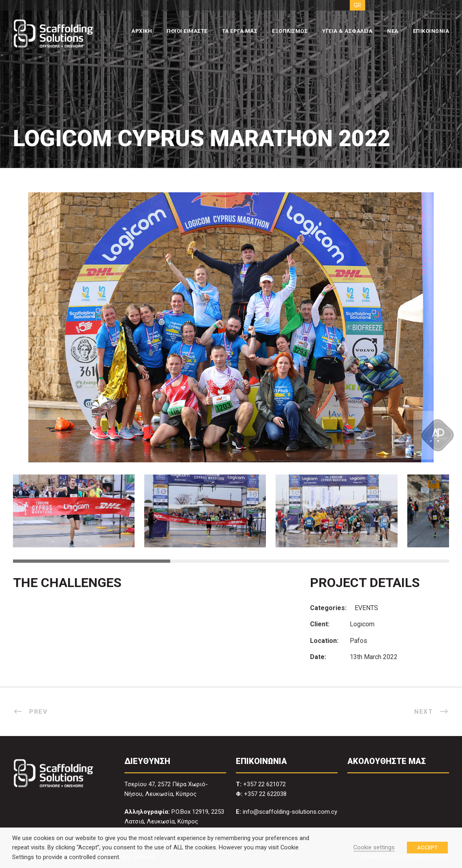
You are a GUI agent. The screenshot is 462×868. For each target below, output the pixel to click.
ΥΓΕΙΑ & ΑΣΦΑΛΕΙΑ (347, 31)
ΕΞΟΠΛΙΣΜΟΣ (290, 31)
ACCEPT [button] (427, 848)
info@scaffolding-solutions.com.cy (290, 812)
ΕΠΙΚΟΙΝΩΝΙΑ (431, 31)
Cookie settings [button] (374, 847)
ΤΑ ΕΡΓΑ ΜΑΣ (240, 31)
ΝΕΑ (393, 31)
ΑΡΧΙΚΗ (142, 31)
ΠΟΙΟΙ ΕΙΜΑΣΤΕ (187, 31)
